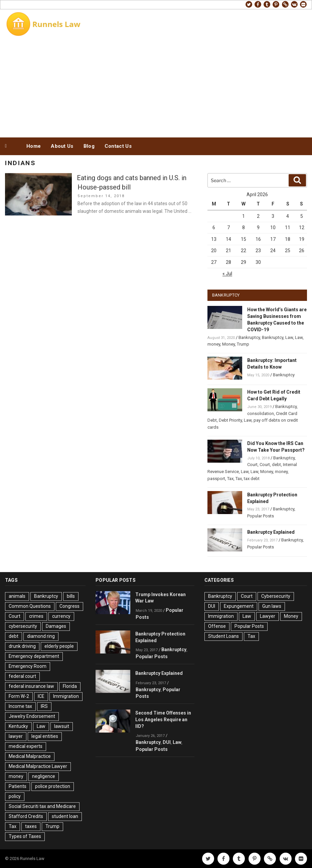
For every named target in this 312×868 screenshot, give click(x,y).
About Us (62, 146)
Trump (243, 344)
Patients (18, 786)
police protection (53, 786)
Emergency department (34, 656)
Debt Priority (230, 420)
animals (17, 596)
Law (289, 337)
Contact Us (118, 146)
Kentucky (18, 726)
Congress (69, 606)
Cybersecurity (276, 596)
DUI (167, 742)
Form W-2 (19, 696)
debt (276, 465)
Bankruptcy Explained (271, 532)
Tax (230, 479)
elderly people (59, 646)
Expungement (239, 606)
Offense (217, 626)
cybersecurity (23, 626)
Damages (56, 626)
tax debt (252, 479)
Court (252, 465)
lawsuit (62, 726)
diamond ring (41, 636)
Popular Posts (261, 516)
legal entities (45, 736)
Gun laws (272, 606)
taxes (31, 826)
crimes (36, 616)
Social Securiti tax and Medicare (42, 806)
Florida (70, 686)
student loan (65, 816)
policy (15, 796)
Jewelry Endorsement (32, 716)
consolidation (261, 413)
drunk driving (22, 646)
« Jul (227, 274)
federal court (22, 676)
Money (228, 344)
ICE (41, 696)
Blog (89, 146)
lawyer (16, 736)
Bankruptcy (249, 337)
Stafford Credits (26, 816)
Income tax (20, 706)
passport (216, 479)
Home (34, 146)
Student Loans (223, 636)
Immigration (66, 696)
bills (71, 596)
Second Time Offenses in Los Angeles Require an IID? (163, 720)
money (214, 344)
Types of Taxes (25, 836)
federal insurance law (31, 686)
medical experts (26, 746)
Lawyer (268, 616)
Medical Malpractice (30, 756)
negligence (44, 776)
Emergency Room (28, 666)
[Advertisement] (156, 86)
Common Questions (30, 606)
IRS (44, 706)
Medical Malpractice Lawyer (38, 766)
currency (61, 616)
